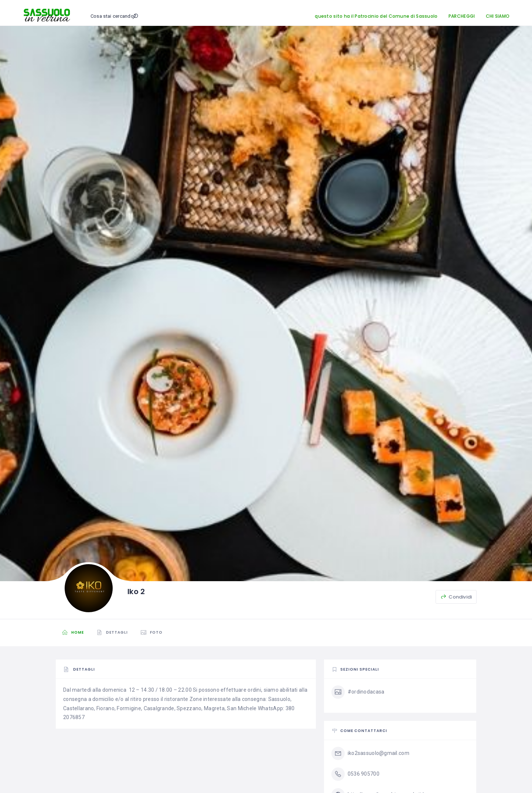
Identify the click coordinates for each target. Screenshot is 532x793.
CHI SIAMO (498, 16)
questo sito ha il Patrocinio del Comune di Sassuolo (376, 16)
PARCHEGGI (462, 16)
